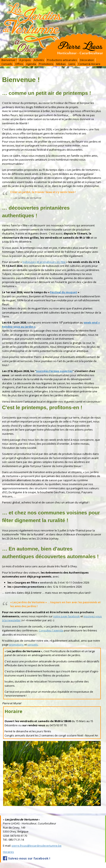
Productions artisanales (62, 60)
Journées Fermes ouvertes (54, 371)
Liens (72, 64)
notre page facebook (67, 616)
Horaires (8, 852)
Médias (61, 64)
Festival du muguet (64, 292)
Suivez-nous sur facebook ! (29, 858)
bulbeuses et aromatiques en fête (44, 262)
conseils (33, 645)
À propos (25, 60)
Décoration (87, 60)
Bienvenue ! (9, 60)
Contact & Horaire (89, 64)
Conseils (7, 64)
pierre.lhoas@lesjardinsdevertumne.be (37, 846)
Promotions (46, 64)
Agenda (31, 64)
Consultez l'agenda (51, 630)
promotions (16, 645)
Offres (19, 64)
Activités (39, 60)
